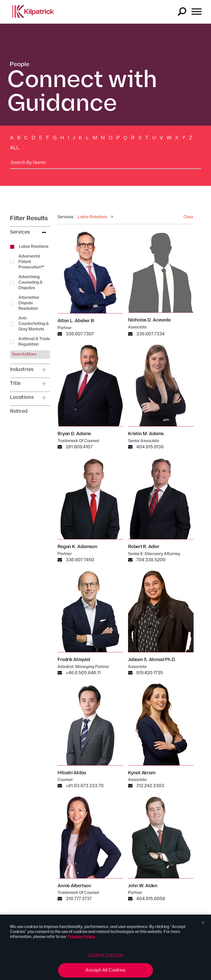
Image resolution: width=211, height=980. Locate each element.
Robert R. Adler (144, 548)
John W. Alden (143, 887)
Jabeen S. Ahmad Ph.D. (152, 661)
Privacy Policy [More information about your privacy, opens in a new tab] (81, 939)
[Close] (203, 925)
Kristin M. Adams (146, 435)
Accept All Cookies (105, 973)
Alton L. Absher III (76, 322)
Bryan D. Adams (74, 435)
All (15, 148)
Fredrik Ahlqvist (74, 661)
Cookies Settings (105, 957)
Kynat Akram (142, 774)
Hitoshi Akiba (72, 774)
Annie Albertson (74, 887)
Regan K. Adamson (77, 548)
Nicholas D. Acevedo (149, 321)
